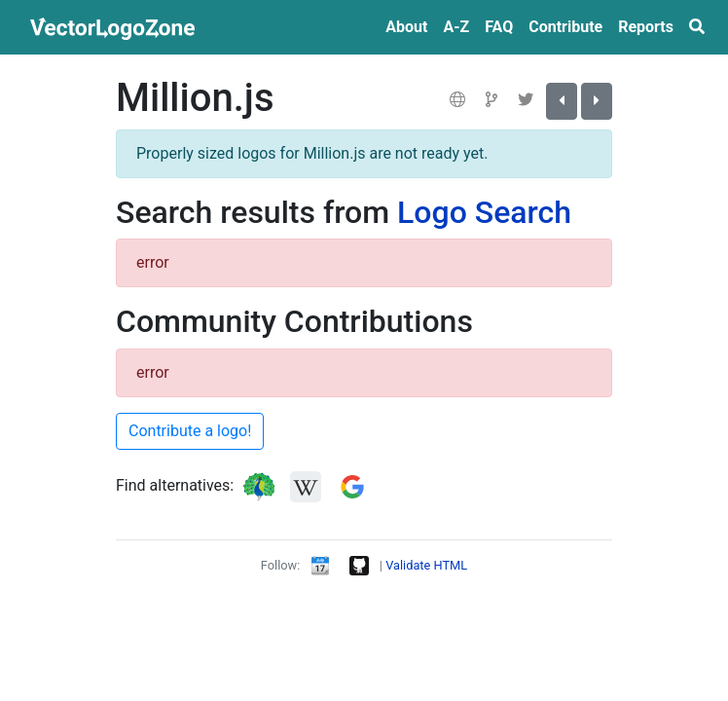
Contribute (565, 27)
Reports (646, 27)
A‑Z (456, 27)
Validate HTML (426, 565)
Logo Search (484, 212)
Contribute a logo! (190, 431)
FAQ (499, 27)
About (406, 27)
